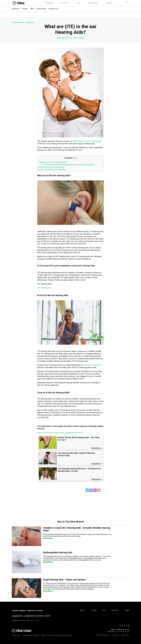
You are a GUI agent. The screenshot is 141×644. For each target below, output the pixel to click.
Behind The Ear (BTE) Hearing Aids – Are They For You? (79, 439)
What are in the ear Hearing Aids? (53, 162)
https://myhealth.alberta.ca (72, 433)
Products (50, 3)
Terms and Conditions (102, 635)
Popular (25, 9)
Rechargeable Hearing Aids (58, 553)
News (32, 9)
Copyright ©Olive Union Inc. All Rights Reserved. (118, 632)
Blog (78, 3)
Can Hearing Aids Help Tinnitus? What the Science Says (76, 454)
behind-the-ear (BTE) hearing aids (87, 141)
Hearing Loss (53, 9)
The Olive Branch (18, 22)
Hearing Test (93, 3)
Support (109, 3)
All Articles (16, 9)
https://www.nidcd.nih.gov (48, 433)
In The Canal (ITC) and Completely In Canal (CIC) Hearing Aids (68, 165)
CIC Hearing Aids (44, 288)
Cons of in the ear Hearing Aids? (52, 170)
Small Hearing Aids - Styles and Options (65, 580)
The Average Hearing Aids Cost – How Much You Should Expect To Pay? (79, 470)
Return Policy (125, 635)
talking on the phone (92, 365)
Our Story (65, 3)
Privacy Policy (115, 635)
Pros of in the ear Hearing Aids (51, 167)
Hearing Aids (41, 9)
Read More (49, 538)
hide (75, 158)
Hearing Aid (30, 22)
